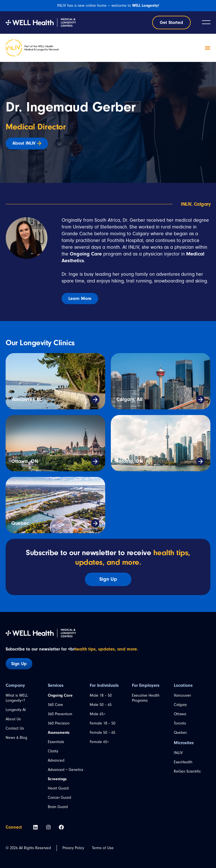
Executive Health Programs (146, 698)
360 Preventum (60, 714)
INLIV (178, 753)
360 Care (55, 705)
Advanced (56, 760)
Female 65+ (99, 742)
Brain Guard (58, 807)
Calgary (180, 705)
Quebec (20, 523)
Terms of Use (103, 848)
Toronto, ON (130, 461)
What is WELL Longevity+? (17, 698)
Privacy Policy (73, 848)
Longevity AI (16, 710)
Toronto (180, 723)
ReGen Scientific (187, 771)
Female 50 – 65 (103, 733)
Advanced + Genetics (66, 770)
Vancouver (182, 695)
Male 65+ (98, 714)
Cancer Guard (59, 798)
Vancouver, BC (27, 399)
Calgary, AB (130, 399)
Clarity (53, 751)
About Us (13, 719)
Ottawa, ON (25, 461)
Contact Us (15, 728)
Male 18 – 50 (101, 695)
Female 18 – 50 (103, 723)
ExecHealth (183, 762)
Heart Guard (58, 788)
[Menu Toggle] (208, 48)
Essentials (56, 742)
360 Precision (59, 723)
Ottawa (180, 714)
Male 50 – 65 (101, 705)
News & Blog (16, 738)
